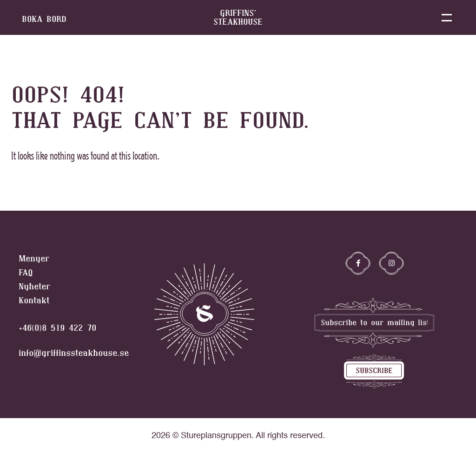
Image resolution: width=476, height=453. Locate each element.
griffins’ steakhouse (238, 17)
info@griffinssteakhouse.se (74, 353)
